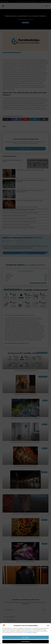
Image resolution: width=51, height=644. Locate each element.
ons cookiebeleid (28, 632)
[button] (48, 626)
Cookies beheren (25, 642)
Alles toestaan (25, 637)
